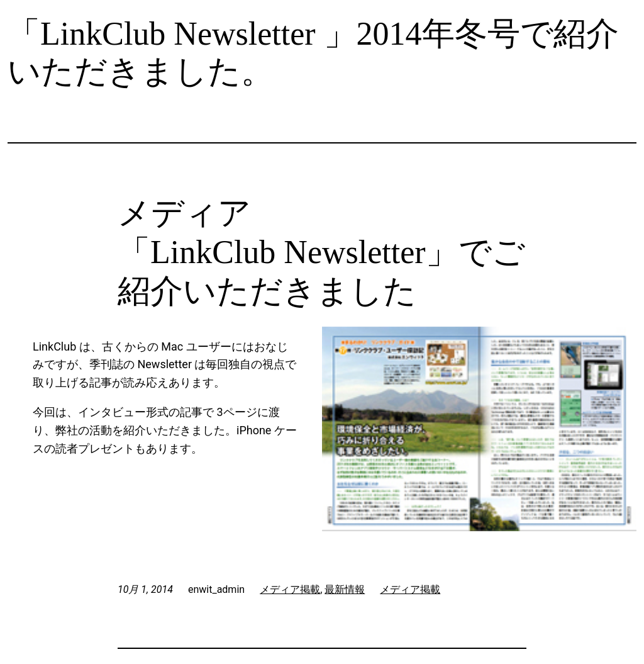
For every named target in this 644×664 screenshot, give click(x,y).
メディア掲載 (290, 589)
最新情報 (345, 589)
